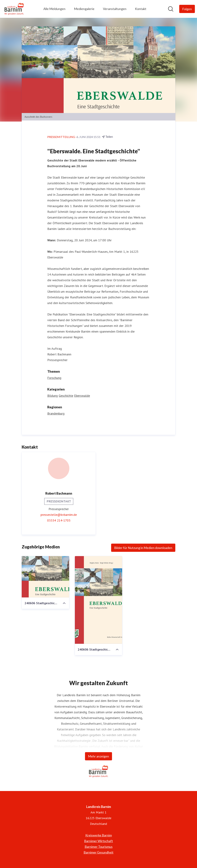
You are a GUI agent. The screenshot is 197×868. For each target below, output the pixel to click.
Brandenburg (56, 413)
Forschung (54, 378)
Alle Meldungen (54, 9)
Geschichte (66, 396)
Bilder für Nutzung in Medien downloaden (143, 548)
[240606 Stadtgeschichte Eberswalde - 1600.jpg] (45, 577)
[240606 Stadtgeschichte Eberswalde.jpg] (99, 600)
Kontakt (141, 9)
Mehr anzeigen (98, 756)
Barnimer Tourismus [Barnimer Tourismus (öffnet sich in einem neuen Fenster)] (99, 847)
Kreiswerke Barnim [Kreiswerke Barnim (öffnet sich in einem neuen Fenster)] (99, 835)
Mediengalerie (84, 9)
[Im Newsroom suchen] (171, 9)
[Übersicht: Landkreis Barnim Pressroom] (14, 9)
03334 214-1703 (59, 520)
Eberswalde (82, 396)
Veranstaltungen (115, 9)
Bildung (53, 396)
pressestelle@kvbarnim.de (59, 515)
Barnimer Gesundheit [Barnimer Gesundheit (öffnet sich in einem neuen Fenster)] (98, 852)
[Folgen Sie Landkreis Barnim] (187, 9)
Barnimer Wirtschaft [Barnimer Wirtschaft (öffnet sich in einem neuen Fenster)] (98, 841)
